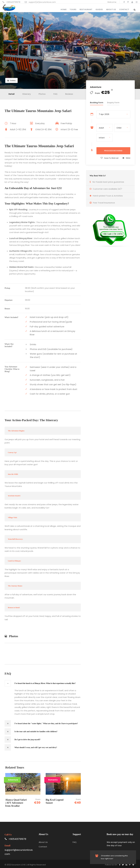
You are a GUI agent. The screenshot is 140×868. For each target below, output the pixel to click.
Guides (99, 9)
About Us (111, 9)
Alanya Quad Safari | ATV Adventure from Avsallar (16, 803)
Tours (73, 9)
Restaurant (86, 9)
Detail (12, 94)
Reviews (69, 94)
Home (64, 9)
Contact (124, 9)
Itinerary (27, 94)
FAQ (55, 94)
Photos (42, 94)
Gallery (11, 81)
